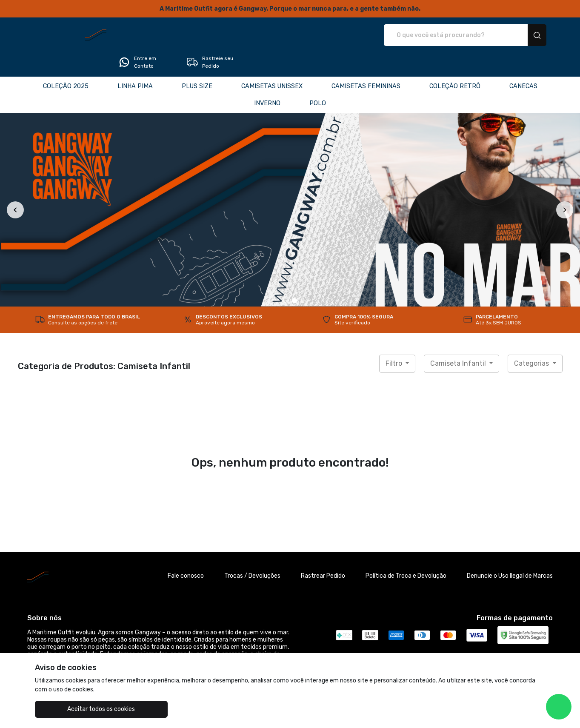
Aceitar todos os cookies (77, 709)
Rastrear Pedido (323, 552)
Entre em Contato (443, 35)
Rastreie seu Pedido (516, 35)
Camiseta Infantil (459, 340)
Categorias (532, 340)
